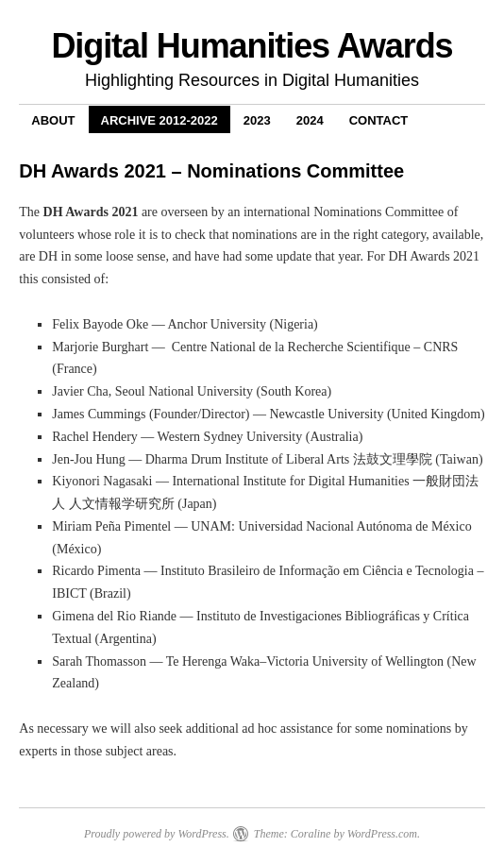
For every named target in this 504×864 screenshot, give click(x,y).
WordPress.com (382, 834)
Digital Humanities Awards (252, 46)
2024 (310, 120)
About (53, 120)
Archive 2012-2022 (160, 120)
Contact (379, 120)
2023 (257, 120)
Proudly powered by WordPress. (157, 834)
